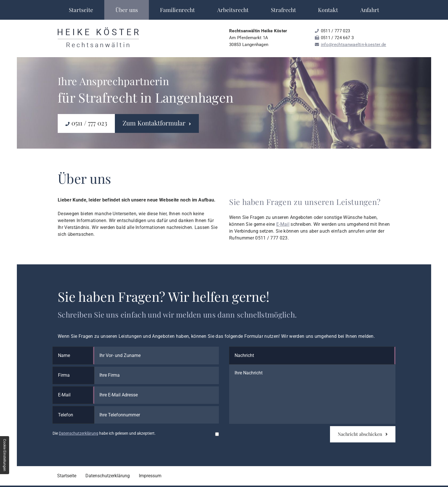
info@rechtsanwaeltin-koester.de (354, 45)
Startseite (81, 10)
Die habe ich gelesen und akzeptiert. (104, 433)
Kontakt (328, 10)
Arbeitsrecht (233, 10)
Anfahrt (370, 10)
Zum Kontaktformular (157, 123)
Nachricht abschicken (363, 434)
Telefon (66, 415)
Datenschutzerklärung (79, 433)
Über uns (127, 10)
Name (64, 355)
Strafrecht (283, 10)
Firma (64, 375)
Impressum (150, 476)
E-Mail (283, 224)
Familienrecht (177, 10)
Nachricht (244, 355)
